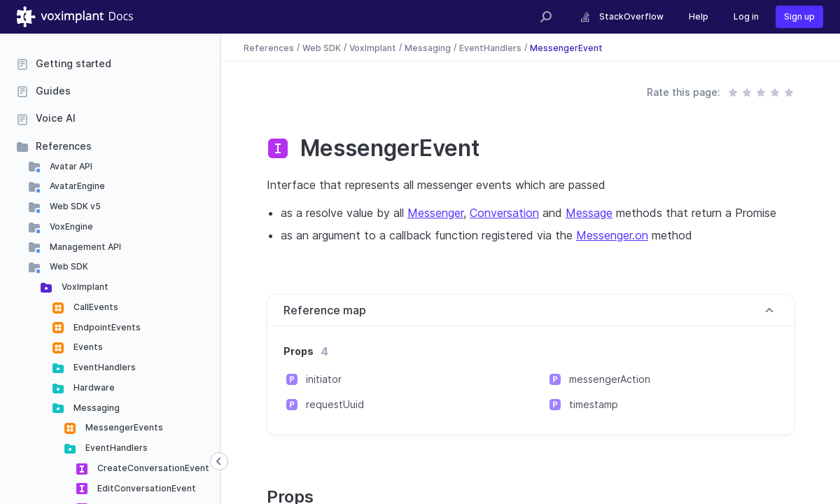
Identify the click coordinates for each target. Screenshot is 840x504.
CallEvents (95, 307)
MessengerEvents (123, 427)
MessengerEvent (566, 47)
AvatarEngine (76, 186)
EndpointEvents (106, 327)
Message (589, 213)
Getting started (73, 63)
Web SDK (68, 266)
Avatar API (70, 166)
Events (87, 347)
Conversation (504, 213)
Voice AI (56, 118)
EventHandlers (104, 367)
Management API (84, 247)
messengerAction (610, 379)
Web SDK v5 (74, 206)
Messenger (435, 213)
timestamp (594, 404)
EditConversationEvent (146, 488)
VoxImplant (84, 287)
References (64, 146)
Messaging (96, 408)
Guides (53, 91)
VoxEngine (70, 226)
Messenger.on (612, 235)
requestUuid (335, 404)
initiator (324, 379)
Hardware (93, 387)
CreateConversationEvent (152, 468)
